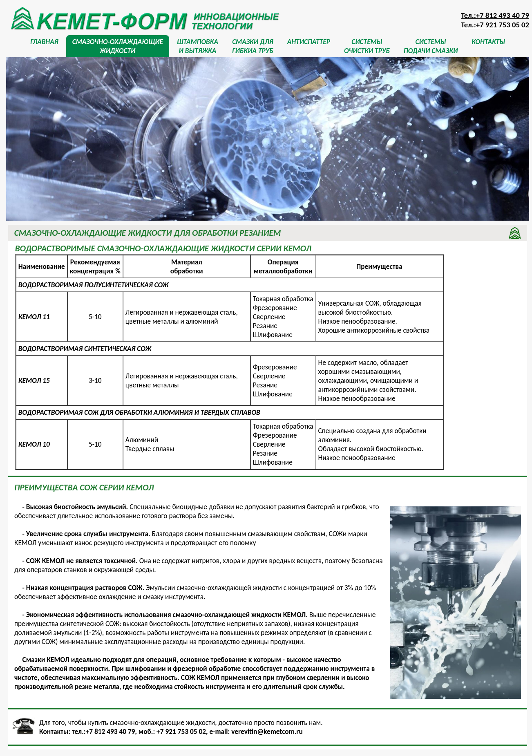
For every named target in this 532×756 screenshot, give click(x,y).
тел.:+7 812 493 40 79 (104, 731)
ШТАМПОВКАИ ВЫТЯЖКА (198, 46)
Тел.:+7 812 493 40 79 (495, 15)
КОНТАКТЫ (488, 46)
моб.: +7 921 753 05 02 (172, 731)
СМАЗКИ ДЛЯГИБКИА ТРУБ (253, 46)
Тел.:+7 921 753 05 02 (495, 25)
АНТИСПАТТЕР (309, 46)
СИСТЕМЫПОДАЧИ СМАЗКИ (431, 46)
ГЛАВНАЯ (44, 46)
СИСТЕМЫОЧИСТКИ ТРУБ (367, 46)
